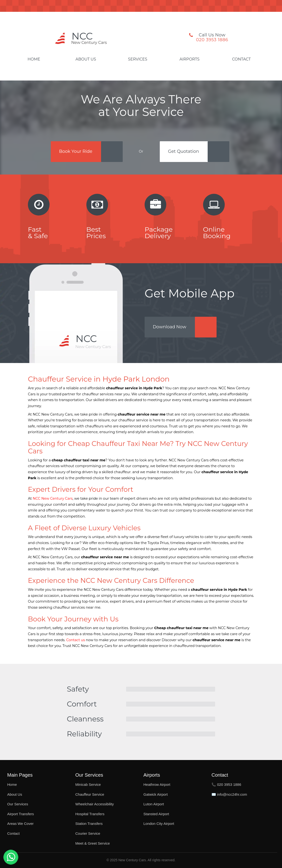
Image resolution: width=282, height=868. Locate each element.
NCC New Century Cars (53, 498)
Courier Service (88, 833)
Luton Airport (154, 804)
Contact (241, 59)
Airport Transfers (21, 814)
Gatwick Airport (156, 794)
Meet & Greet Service (93, 843)
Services (138, 59)
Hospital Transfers (90, 814)
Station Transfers (89, 824)
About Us (86, 59)
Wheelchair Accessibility (95, 804)
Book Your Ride (76, 151)
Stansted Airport (156, 814)
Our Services (18, 804)
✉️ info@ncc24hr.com (229, 794)
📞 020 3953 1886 (226, 784)
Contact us (76, 640)
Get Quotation (183, 151)
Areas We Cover (20, 824)
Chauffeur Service (90, 794)
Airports (189, 59)
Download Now (170, 327)
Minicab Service (88, 784)
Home (34, 59)
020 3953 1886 (212, 40)
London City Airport (159, 824)
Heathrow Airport (157, 784)
